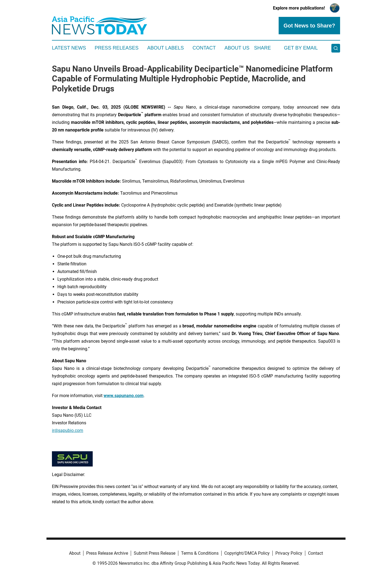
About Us (237, 48)
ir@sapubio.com (68, 430)
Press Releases (116, 48)
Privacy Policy (289, 553)
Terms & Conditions (200, 553)
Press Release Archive (107, 553)
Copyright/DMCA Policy (247, 553)
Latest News (69, 48)
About (75, 553)
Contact (204, 48)
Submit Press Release (155, 553)
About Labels (165, 48)
